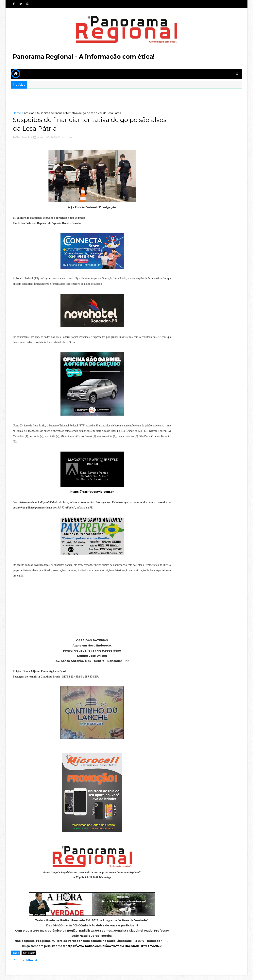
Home (17, 113)
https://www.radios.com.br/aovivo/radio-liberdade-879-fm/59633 (111, 951)
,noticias (67, 137)
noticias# (29, 958)
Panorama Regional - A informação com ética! (84, 57)
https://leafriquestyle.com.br (90, 492)
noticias (29, 113)
